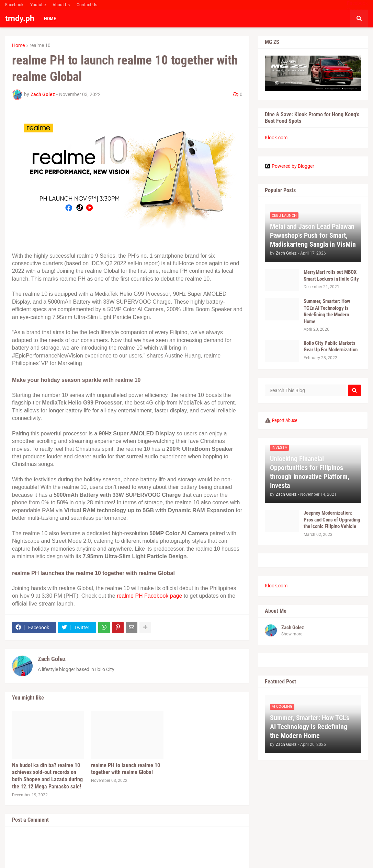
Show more (292, 634)
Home (18, 45)
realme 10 (40, 45)
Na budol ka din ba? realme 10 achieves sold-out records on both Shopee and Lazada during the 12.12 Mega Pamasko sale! (47, 776)
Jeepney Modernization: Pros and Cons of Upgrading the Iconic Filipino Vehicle (332, 520)
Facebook (14, 5)
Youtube (38, 5)
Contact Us (87, 5)
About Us (61, 5)
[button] (359, 19)
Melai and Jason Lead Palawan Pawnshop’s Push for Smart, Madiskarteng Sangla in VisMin (313, 235)
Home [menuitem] (50, 19)
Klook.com (276, 138)
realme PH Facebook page (149, 596)
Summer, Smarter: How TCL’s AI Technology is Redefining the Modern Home (327, 311)
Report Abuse (285, 420)
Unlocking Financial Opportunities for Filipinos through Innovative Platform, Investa (310, 472)
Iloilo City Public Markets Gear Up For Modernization (331, 347)
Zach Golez (52, 659)
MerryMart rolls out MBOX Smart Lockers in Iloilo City (331, 275)
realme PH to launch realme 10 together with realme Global (126, 769)
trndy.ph (20, 18)
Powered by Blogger (290, 166)
